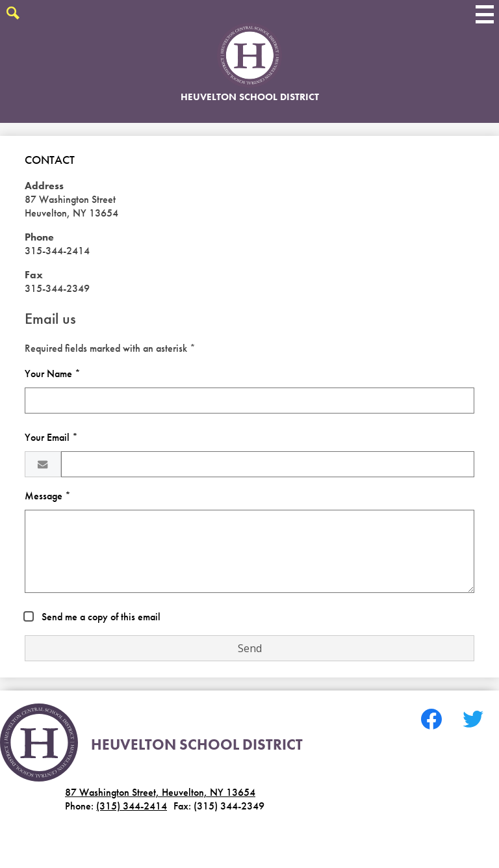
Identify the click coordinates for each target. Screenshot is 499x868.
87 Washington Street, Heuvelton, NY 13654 (160, 792)
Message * (48, 496)
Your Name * (53, 374)
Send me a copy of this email (100, 617)
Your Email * (51, 437)
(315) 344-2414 (132, 806)
